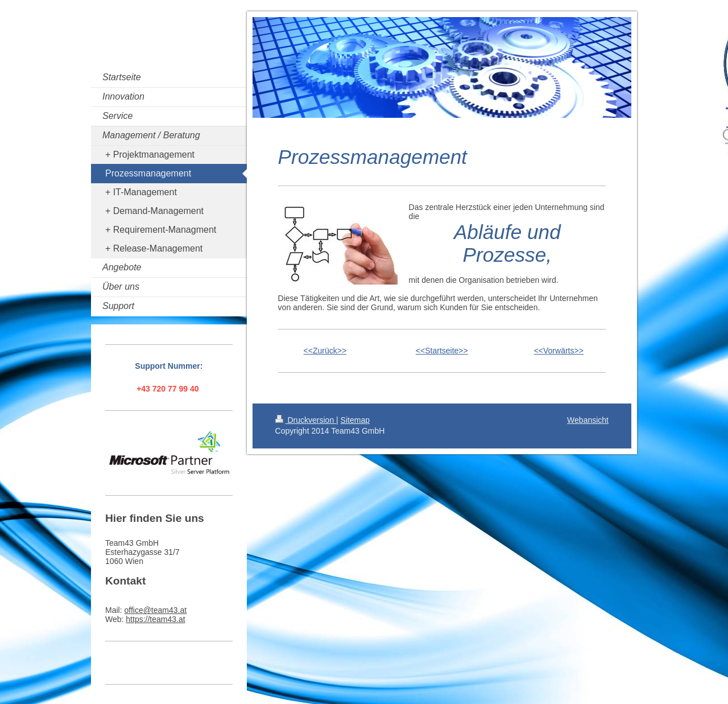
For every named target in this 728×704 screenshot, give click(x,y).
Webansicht (588, 420)
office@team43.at (155, 610)
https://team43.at (155, 619)
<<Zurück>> (325, 351)
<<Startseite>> (442, 351)
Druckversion (306, 420)
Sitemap (355, 420)
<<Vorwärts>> (559, 351)
